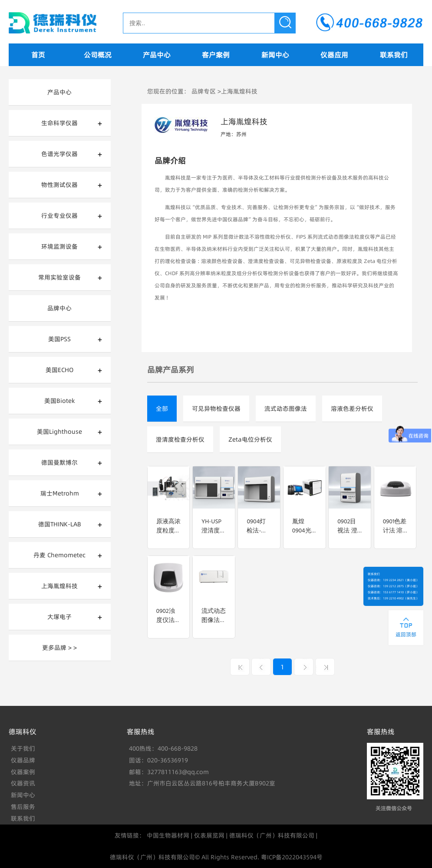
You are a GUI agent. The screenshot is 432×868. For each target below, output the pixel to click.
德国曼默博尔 (59, 462)
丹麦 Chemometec (59, 555)
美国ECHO (59, 370)
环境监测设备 (59, 246)
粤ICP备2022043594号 (292, 857)
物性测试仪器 (59, 185)
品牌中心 (59, 308)
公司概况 (98, 55)
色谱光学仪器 (59, 154)
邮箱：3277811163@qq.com (169, 772)
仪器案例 (23, 772)
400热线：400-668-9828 (163, 748)
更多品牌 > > (59, 648)
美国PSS (59, 339)
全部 (162, 409)
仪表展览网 (209, 835)
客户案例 (216, 55)
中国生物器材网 (168, 835)
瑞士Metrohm (60, 493)
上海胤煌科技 (59, 586)
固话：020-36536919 (158, 760)
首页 (38, 55)
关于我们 (23, 748)
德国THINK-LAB (60, 524)
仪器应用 (334, 55)
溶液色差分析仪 (352, 409)
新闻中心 (275, 55)
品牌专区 (204, 91)
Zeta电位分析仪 (250, 439)
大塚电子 (59, 617)
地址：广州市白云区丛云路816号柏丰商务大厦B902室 (202, 783)
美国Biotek (59, 401)
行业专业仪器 (59, 216)
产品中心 (157, 55)
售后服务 (23, 807)
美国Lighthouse (59, 432)
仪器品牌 (23, 760)
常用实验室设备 (59, 277)
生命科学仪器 (59, 123)
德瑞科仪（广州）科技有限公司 (272, 835)
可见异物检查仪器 (216, 409)
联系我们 (394, 55)
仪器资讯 (23, 783)
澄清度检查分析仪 (180, 439)
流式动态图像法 (286, 409)
